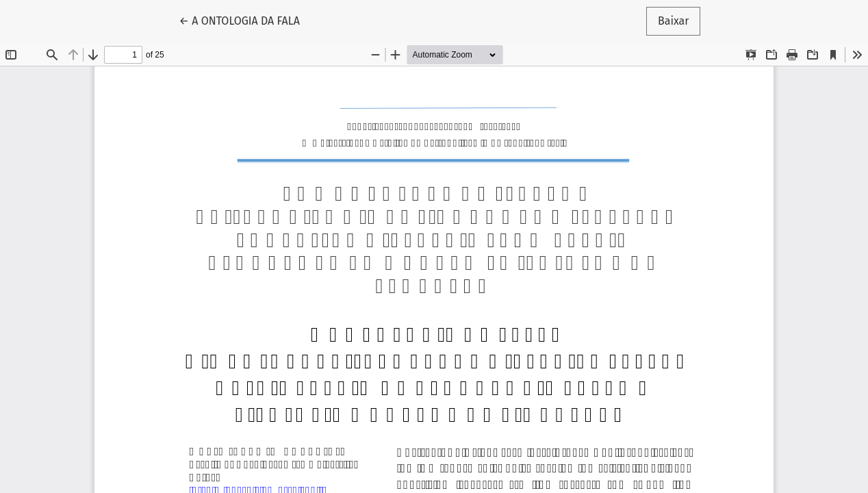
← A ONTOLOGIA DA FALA (245, 20)
